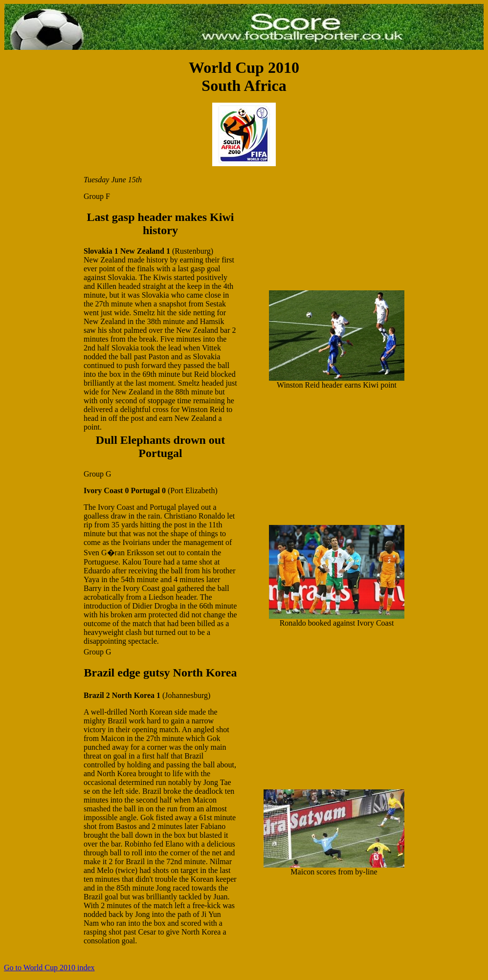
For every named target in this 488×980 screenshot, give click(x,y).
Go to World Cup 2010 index (49, 968)
